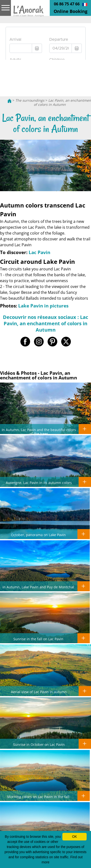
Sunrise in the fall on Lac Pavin (38, 639)
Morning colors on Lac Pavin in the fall (38, 797)
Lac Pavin (39, 252)
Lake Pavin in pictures (43, 306)
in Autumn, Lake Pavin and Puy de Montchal (38, 587)
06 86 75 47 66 (67, 4)
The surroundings (30, 100)
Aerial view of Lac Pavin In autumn (39, 692)
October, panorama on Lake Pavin (38, 535)
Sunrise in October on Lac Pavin (39, 744)
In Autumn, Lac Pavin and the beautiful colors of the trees (39, 432)
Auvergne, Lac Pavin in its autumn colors (39, 483)
